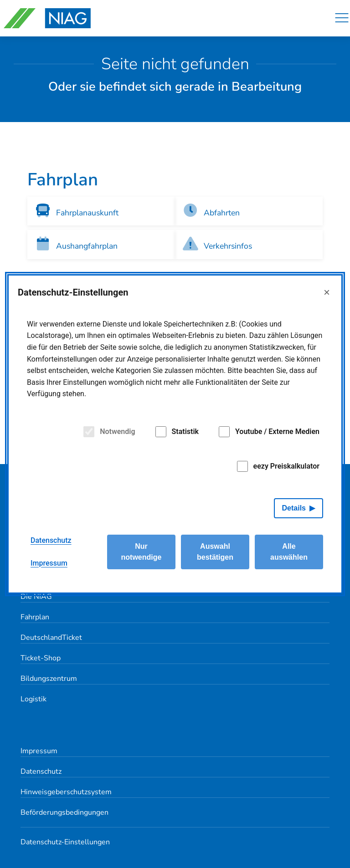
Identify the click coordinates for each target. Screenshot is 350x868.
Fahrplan (35, 617)
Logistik (33, 699)
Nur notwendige (142, 552)
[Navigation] (342, 18)
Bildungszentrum (49, 679)
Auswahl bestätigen (215, 552)
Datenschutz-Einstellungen (65, 842)
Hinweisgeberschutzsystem (66, 792)
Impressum (39, 751)
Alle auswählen (289, 552)
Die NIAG (36, 597)
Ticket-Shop (41, 658)
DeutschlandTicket (51, 638)
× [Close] (327, 292)
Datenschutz (41, 771)
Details (294, 508)
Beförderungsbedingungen (64, 812)
